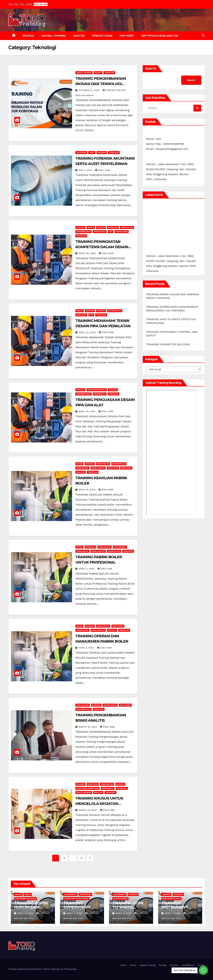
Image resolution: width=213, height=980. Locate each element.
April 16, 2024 (87, 490)
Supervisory (85, 894)
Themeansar (70, 969)
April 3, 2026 (173, 913)
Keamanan (113, 227)
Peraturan (113, 468)
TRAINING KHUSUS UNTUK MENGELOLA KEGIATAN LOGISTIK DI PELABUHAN (99, 804)
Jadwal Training (54, 36)
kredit (28, 894)
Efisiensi (90, 311)
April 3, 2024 (87, 569)
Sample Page (198, 973)
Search (151, 69)
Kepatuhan (93, 784)
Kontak (79, 36)
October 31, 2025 (89, 90)
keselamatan (103, 464)
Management (120, 547)
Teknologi (109, 73)
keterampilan (115, 311)
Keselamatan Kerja (97, 390)
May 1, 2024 (86, 170)
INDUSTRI (101, 227)
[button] (203, 36)
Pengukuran (100, 232)
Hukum (18, 894)
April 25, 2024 (88, 253)
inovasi (98, 73)
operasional (82, 468)
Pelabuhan (122, 788)
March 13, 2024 (88, 810)
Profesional (100, 394)
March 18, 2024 (88, 727)
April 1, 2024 (87, 648)
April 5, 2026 (75, 913)
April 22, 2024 (88, 332)
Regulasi (81, 472)
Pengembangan (83, 232)
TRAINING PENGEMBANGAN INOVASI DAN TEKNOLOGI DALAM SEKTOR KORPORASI (101, 84)
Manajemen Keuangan (25, 899)
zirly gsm (103, 170)
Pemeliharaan (98, 468)
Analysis (80, 227)
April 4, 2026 (124, 913)
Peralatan (81, 315)
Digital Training (84, 73)
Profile (28, 36)
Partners (127, 36)
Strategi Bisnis (120, 899)
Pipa (111, 232)
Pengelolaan (127, 227)
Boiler (79, 464)
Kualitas (113, 390)
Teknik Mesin (122, 232)
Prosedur (133, 894)
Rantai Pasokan (84, 792)
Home (124, 965)
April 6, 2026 (26, 913)
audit (92, 153)
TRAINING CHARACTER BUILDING (168, 344)
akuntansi (81, 153)
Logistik (120, 784)
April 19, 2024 (87, 411)
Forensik (102, 153)
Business (96, 705)
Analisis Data (83, 705)
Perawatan (126, 468)
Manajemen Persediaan (87, 788)
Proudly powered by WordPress (25, 969)
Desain (91, 227)
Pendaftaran (102, 36)
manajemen (118, 626)
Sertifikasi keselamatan (160, 36)
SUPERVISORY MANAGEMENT (76, 899)
